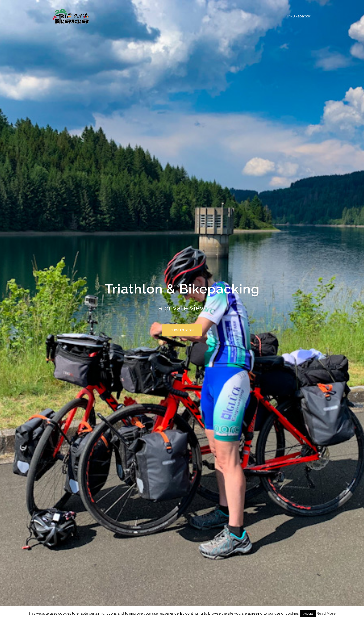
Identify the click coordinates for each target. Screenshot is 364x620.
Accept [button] (308, 614)
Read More (326, 613)
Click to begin (182, 330)
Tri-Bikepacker (299, 16)
